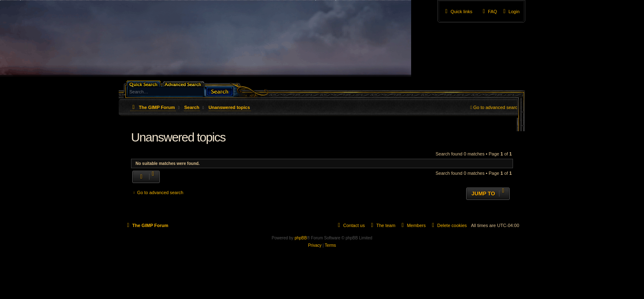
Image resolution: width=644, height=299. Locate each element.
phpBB (301, 238)
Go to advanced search (497, 107)
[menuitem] (510, 12)
